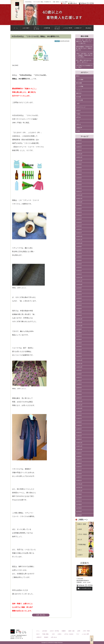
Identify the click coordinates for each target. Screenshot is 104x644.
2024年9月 (79, 205)
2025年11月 (79, 157)
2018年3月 (79, 474)
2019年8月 (79, 415)
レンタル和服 (80, 86)
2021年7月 (79, 336)
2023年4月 (79, 264)
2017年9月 (79, 494)
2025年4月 (79, 181)
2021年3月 (79, 350)
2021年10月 (79, 326)
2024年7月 (79, 212)
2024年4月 (79, 223)
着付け (78, 76)
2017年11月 (79, 487)
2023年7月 (79, 254)
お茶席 (79, 631)
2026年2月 (79, 147)
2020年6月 (79, 381)
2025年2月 (79, 188)
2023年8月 (79, 250)
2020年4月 (79, 388)
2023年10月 (79, 243)
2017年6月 (79, 505)
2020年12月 (79, 360)
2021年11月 (79, 322)
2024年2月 (79, 229)
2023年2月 (79, 271)
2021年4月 (79, 346)
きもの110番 (79, 100)
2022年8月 (79, 291)
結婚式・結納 (71, 631)
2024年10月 (79, 202)
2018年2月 (79, 477)
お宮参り (60, 634)
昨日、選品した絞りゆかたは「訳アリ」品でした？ (84, 61)
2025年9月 (79, 164)
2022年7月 (79, 295)
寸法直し (78, 114)
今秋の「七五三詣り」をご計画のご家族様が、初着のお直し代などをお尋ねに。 (84, 55)
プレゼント (79, 90)
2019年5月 (79, 426)
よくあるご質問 (85, 634)
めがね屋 (78, 97)
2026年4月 (79, 140)
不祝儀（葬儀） (46, 634)
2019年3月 (79, 432)
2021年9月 (79, 329)
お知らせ (78, 124)
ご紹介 (78, 104)
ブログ (78, 121)
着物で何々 (79, 93)
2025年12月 (79, 154)
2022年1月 (79, 315)
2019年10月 (79, 408)
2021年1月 (79, 357)
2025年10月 (79, 161)
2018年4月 (79, 470)
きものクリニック (81, 107)
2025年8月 (79, 168)
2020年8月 (79, 374)
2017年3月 (79, 515)
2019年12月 (79, 401)
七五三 (53, 634)
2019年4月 (79, 429)
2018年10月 (79, 450)
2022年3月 (79, 309)
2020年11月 (79, 364)
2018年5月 (79, 467)
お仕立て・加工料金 (54, 631)
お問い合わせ (54, 637)
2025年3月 (79, 185)
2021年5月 (79, 343)
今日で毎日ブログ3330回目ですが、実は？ (84, 66)
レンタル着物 (80, 80)
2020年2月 (79, 395)
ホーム (38, 631)
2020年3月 (79, 391)
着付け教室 (79, 83)
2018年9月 (79, 453)
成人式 (38, 634)
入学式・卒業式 (86, 631)
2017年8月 (79, 498)
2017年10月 (79, 491)
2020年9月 (79, 370)
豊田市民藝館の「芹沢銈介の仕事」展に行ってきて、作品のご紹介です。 (84, 48)
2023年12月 (79, 236)
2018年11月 (79, 446)
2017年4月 (79, 512)
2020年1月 (79, 398)
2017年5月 (79, 508)
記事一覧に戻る (41, 615)
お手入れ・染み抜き (69, 634)
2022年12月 (79, 278)
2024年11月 (79, 199)
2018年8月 (79, 457)
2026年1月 (79, 150)
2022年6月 (79, 298)
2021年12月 (79, 319)
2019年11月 (79, 405)
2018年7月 (79, 460)
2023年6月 (79, 257)
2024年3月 (79, 226)
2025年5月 (79, 178)
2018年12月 (79, 443)
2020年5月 (79, 384)
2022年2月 (79, 312)
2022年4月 (79, 305)
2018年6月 (79, 463)
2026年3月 (79, 144)
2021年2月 (79, 353)
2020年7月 (79, 377)
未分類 (78, 131)
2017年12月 (79, 484)
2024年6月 (79, 216)
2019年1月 (79, 439)
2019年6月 (79, 422)
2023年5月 (79, 260)
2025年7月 (79, 171)
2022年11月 (79, 281)
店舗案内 (64, 631)
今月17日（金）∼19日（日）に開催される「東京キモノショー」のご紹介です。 (84, 42)
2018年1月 (79, 481)
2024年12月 (79, 195)
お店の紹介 (45, 631)
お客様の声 (79, 128)
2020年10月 (79, 367)
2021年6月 (79, 340)
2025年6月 (79, 174)
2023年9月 (79, 247)
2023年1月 (79, 274)
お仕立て (78, 111)
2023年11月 (79, 240)
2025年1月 (79, 192)
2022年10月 (79, 285)
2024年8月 (79, 209)
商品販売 (46, 637)
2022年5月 (79, 302)
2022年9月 (79, 288)
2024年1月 (79, 233)
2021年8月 (79, 333)
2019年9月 (79, 412)
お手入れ (78, 117)
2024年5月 (79, 219)
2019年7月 (79, 419)
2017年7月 (79, 501)
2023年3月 (79, 267)
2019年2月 (79, 436)
